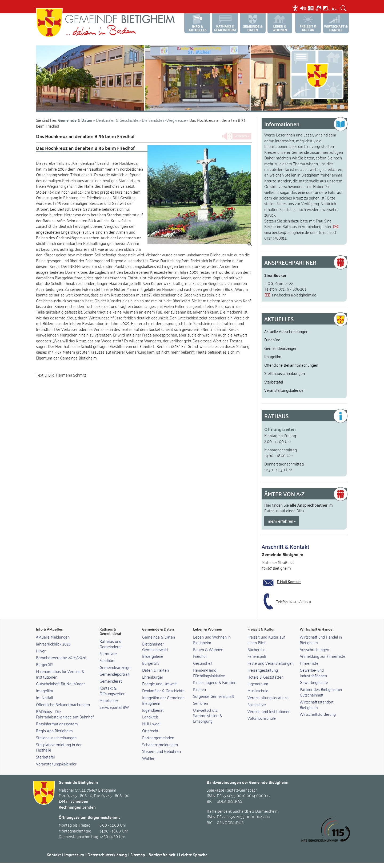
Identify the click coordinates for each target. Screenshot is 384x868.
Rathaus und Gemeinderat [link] (111, 644)
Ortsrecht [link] (150, 730)
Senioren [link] (201, 703)
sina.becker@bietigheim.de (287, 232)
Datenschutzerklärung (107, 855)
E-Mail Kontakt (289, 581)
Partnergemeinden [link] (158, 737)
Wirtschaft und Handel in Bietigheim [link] (321, 640)
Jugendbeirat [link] (153, 710)
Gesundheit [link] (203, 663)
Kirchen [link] (199, 689)
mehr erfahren (281, 521)
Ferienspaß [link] (257, 656)
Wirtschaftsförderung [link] (318, 714)
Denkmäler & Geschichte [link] (163, 690)
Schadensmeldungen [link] (160, 744)
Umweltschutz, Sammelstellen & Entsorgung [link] (208, 715)
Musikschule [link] (258, 690)
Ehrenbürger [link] (153, 677)
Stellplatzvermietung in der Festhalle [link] (59, 747)
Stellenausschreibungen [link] (56, 737)
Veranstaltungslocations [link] (268, 697)
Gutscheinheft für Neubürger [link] (60, 683)
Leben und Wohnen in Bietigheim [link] (212, 640)
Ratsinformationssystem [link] (57, 724)
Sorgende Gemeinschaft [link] (214, 696)
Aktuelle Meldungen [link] (53, 637)
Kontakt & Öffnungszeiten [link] (112, 691)
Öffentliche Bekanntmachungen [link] (63, 704)
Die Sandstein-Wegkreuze (164, 120)
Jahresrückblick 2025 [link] (53, 644)
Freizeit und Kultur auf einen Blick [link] (266, 640)
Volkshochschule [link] (262, 718)
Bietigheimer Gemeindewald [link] (155, 646)
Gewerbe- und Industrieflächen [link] (313, 673)
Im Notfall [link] (44, 697)
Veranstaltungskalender (285, 390)
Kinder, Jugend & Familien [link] (215, 682)
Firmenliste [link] (309, 663)
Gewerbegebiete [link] (314, 682)
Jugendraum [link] (258, 683)
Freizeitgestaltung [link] (263, 670)
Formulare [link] (108, 653)
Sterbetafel (274, 382)
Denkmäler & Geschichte (117, 120)
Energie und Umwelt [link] (159, 683)
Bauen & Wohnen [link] (208, 649)
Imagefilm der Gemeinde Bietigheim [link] (163, 700)
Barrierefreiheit (162, 855)
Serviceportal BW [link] (114, 707)
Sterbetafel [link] (45, 757)
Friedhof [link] (200, 656)
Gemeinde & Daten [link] (159, 637)
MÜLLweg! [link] (151, 724)
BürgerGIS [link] (45, 664)
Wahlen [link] (149, 758)
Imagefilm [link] (45, 690)
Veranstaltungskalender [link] (56, 764)
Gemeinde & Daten (75, 120)
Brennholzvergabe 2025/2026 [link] (61, 657)
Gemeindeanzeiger (280, 348)
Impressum (74, 855)
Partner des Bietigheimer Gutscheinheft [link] (321, 692)
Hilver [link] (41, 651)
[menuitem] (296, 8)
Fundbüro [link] (107, 660)
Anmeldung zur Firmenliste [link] (323, 656)
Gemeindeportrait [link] (115, 674)
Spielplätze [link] (257, 704)
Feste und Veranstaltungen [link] (271, 663)
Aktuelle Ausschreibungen (286, 331)
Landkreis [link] (150, 717)
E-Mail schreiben (73, 801)
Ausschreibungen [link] (314, 649)
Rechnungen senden (77, 807)
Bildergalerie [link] (153, 656)
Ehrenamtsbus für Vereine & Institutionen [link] (60, 674)
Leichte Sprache (193, 855)
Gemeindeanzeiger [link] (116, 667)
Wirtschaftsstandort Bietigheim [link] (317, 704)
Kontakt (54, 855)
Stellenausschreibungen (285, 373)
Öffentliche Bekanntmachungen (291, 365)
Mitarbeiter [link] (109, 700)
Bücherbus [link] (257, 649)
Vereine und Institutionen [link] (269, 711)
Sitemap (138, 855)
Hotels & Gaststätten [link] (265, 677)
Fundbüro (272, 339)
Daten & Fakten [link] (155, 670)
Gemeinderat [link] (111, 681)
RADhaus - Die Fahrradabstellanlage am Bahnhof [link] (65, 714)
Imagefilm (273, 356)
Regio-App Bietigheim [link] (54, 730)
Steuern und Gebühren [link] (161, 751)
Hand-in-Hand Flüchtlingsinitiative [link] (209, 673)
